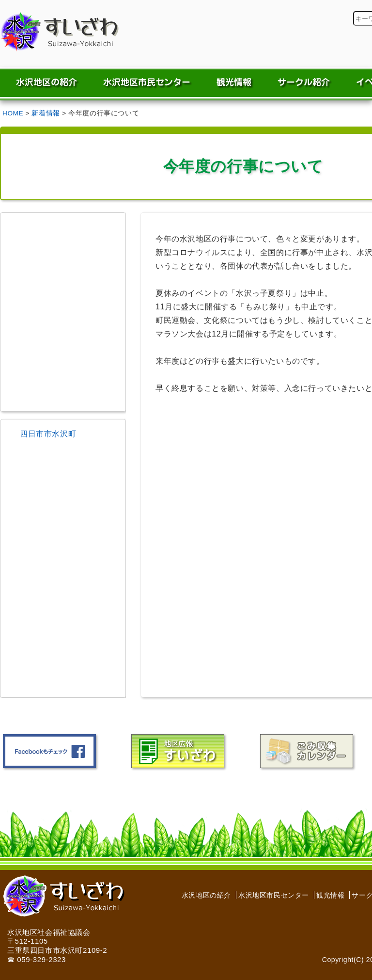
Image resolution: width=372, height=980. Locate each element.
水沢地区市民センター (274, 895)
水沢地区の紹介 (206, 895)
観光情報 (330, 895)
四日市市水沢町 (48, 434)
